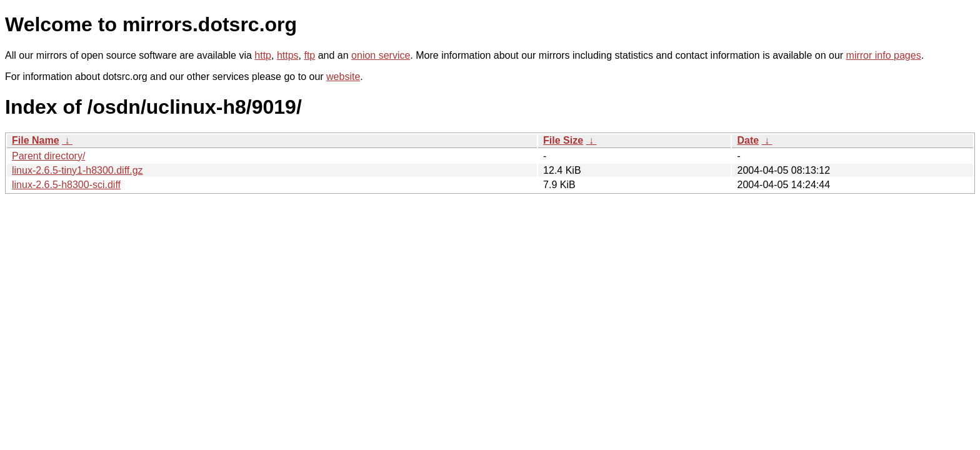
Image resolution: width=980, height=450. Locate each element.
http (263, 55)
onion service (381, 55)
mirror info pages (884, 55)
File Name (36, 140)
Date (748, 140)
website (343, 77)
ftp (309, 55)
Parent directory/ (48, 156)
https (288, 55)
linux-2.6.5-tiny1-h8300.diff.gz (77, 170)
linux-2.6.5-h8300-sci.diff (66, 185)
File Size (563, 140)
